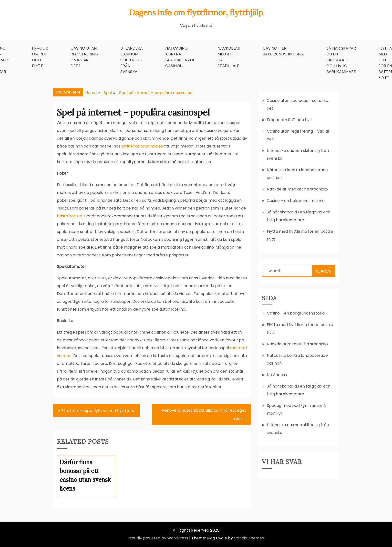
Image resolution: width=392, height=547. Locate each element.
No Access (277, 375)
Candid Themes (249, 538)
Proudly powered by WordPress (158, 538)
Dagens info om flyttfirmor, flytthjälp (196, 13)
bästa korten (69, 216)
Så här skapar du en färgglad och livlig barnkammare (341, 60)
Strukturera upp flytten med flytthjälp (98, 411)
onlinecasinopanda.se (142, 146)
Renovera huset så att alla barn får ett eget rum (204, 414)
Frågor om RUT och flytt (40, 57)
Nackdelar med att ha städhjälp (229, 57)
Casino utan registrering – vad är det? (84, 57)
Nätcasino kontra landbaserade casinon (180, 57)
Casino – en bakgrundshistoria (283, 51)
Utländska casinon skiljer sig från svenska (132, 60)
